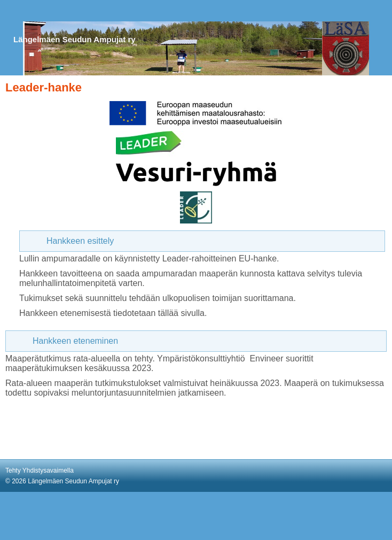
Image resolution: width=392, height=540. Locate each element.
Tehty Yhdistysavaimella (40, 470)
